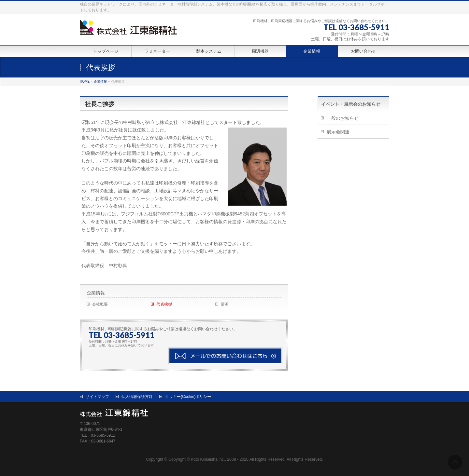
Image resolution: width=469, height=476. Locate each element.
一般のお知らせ (343, 118)
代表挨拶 (164, 304)
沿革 (225, 304)
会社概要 (100, 304)
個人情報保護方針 (137, 397)
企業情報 (96, 293)
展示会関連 (338, 132)
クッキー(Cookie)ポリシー (188, 397)
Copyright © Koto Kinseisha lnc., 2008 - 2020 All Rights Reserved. (227, 459)
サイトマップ (97, 397)
